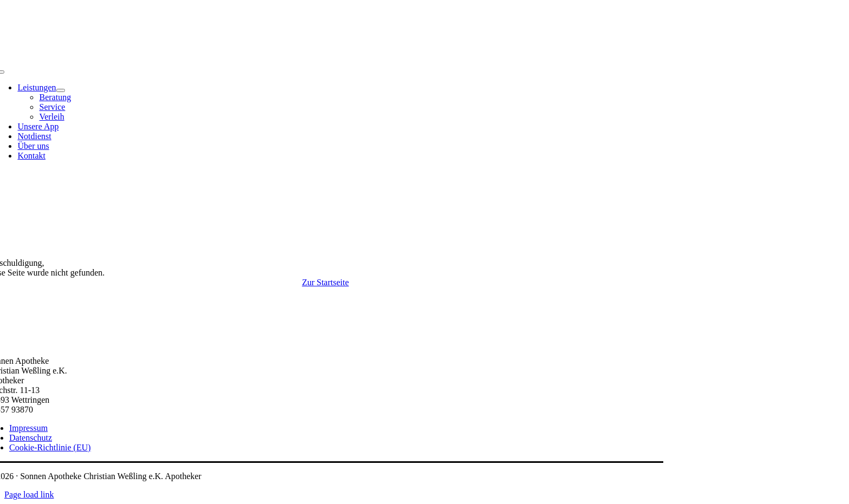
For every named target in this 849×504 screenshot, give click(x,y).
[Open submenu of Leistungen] (61, 90)
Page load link (29, 495)
